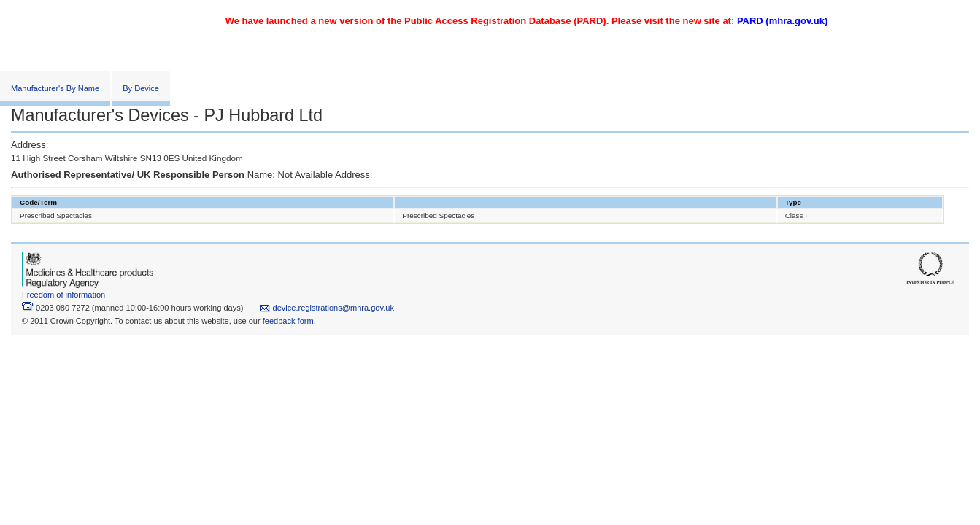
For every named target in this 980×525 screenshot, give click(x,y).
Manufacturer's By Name (55, 88)
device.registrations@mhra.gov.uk (327, 308)
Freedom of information (63, 295)
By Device (141, 88)
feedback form (288, 321)
